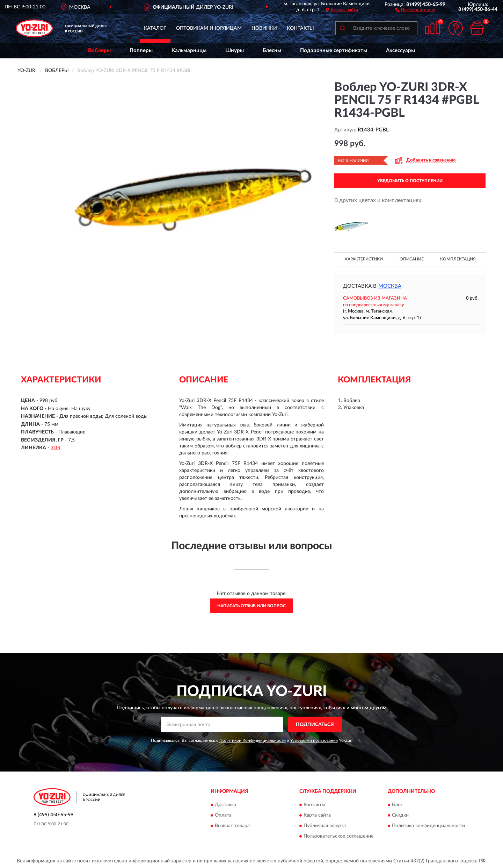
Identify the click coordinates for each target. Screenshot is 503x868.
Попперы (141, 51)
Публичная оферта (325, 826)
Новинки (264, 28)
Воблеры (99, 51)
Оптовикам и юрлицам (209, 28)
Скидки (400, 816)
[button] (415, 9)
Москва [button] (390, 286)
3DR (56, 448)
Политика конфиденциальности (428, 826)
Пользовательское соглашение (338, 837)
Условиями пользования (314, 740)
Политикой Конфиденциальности (253, 740)
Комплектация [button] (458, 259)
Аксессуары (400, 51)
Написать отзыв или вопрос (251, 606)
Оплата (223, 816)
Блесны (272, 51)
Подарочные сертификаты (334, 51)
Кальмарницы (189, 51)
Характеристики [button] (364, 259)
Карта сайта (317, 816)
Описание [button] (412, 259)
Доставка (225, 805)
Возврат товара (232, 826)
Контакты (300, 28)
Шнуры (235, 51)
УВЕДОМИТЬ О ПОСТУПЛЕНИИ (410, 181)
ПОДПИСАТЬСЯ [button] (315, 725)
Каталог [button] (155, 28)
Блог (397, 805)
